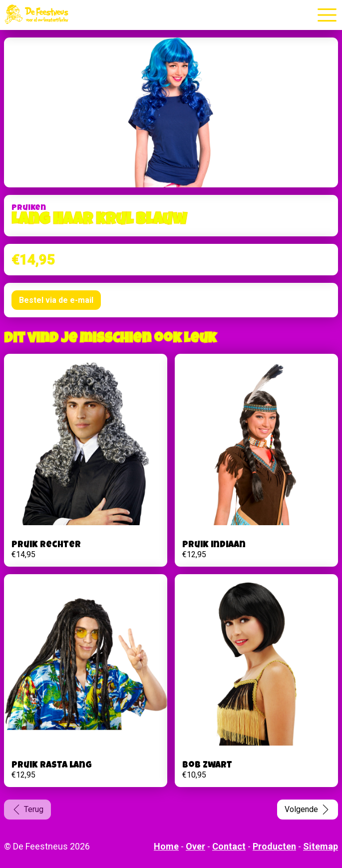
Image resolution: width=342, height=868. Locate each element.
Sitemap (321, 846)
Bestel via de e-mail (56, 300)
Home (166, 846)
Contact (229, 846)
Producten (274, 846)
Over (195, 846)
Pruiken (29, 208)
